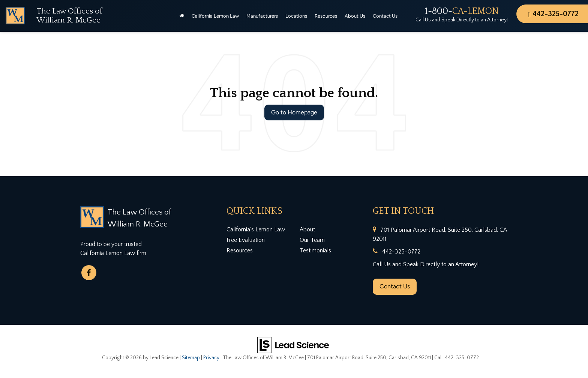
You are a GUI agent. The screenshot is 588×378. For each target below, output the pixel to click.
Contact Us (395, 286)
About (307, 229)
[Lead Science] (293, 344)
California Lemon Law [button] (215, 16)
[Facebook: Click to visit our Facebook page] (89, 273)
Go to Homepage (294, 112)
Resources (240, 250)
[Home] (182, 16)
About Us (355, 16)
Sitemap (191, 358)
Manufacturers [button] (262, 16)
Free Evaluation (246, 240)
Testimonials (315, 250)
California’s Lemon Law (256, 229)
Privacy (211, 358)
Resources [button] (326, 16)
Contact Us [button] (385, 16)
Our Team (312, 240)
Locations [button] (296, 16)
